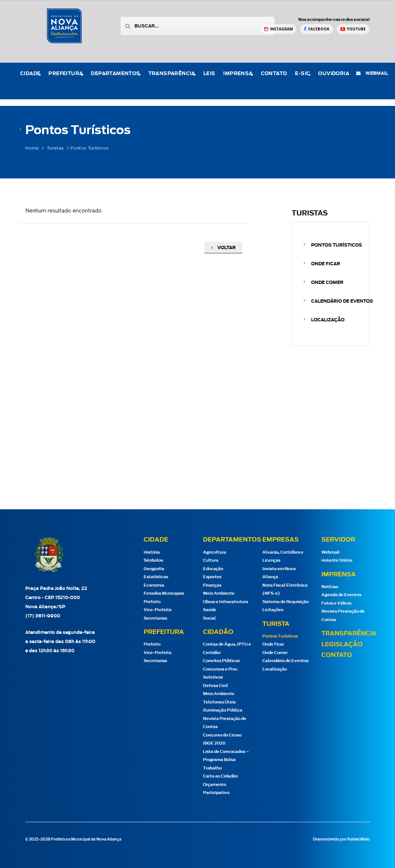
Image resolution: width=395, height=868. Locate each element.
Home (32, 148)
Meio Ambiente (219, 593)
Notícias (330, 587)
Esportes (212, 577)
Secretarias (155, 618)
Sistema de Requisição (285, 602)
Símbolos (153, 560)
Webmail (331, 552)
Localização (328, 320)
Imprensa (238, 74)
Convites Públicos (221, 661)
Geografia (154, 569)
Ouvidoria (334, 74)
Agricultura (215, 552)
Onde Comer (327, 282)
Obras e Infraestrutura (226, 602)
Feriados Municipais (164, 593)
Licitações (273, 610)
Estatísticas (156, 577)
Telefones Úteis (219, 702)
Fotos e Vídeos (336, 603)
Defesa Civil (215, 686)
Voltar (223, 248)
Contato (274, 74)
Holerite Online (337, 560)
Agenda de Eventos (341, 595)
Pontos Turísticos (337, 245)
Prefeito (152, 602)
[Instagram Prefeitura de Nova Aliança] (278, 29)
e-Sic (302, 74)
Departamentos (115, 74)
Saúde (210, 610)
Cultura (211, 560)
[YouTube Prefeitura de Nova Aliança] (353, 29)
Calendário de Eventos (342, 301)
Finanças (212, 585)
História (152, 552)
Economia (154, 585)
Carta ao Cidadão (220, 776)
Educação (213, 569)
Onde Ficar (326, 264)
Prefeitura (66, 74)
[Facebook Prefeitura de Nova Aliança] (317, 29)
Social (209, 618)
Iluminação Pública (223, 710)
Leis (209, 74)
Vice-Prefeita (158, 610)
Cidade (30, 74)
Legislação (342, 644)
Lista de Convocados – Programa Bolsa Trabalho (226, 760)
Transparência (172, 74)
